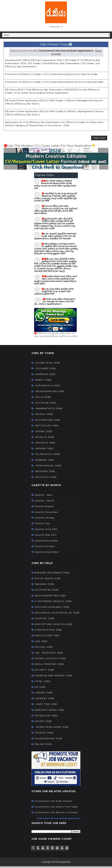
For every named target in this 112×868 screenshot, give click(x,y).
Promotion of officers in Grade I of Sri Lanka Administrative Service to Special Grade (54, 82)
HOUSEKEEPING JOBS (48, 740)
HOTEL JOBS (42, 683)
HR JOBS (40, 689)
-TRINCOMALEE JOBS (48, 468)
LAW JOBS (41, 643)
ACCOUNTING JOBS (47, 592)
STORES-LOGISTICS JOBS (50, 660)
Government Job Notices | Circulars (56, 814)
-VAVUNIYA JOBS (45, 445)
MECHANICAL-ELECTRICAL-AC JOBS (57, 615)
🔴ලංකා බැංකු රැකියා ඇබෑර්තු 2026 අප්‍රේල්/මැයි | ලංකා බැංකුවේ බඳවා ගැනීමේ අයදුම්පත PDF (54, 293)
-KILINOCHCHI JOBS (47, 456)
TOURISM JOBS (44, 735)
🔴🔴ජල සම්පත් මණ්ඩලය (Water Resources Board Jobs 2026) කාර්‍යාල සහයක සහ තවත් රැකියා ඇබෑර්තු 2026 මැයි (55, 186)
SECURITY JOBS (44, 672)
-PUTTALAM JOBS (45, 405)
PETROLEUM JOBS (46, 718)
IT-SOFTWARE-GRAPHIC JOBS (53, 603)
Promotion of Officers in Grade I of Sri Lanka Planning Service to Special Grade (51, 74)
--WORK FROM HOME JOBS (52, 729)
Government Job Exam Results (53, 803)
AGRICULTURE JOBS (47, 637)
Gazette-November (46, 542)
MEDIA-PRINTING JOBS (49, 666)
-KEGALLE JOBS (44, 439)
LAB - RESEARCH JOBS (49, 655)
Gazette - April (43, 497)
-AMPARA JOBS (44, 450)
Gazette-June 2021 (46, 531)
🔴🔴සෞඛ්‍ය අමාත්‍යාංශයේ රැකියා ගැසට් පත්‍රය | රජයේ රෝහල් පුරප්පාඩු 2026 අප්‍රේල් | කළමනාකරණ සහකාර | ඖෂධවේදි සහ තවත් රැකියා (56, 282)
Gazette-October (45, 548)
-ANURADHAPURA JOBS (49, 393)
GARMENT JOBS (44, 700)
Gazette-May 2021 (45, 537)
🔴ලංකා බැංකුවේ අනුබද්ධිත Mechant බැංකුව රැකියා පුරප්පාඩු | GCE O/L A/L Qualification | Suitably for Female (55, 238)
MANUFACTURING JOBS (49, 712)
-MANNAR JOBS (44, 462)
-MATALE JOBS (44, 416)
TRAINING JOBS (44, 586)
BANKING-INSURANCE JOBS (52, 575)
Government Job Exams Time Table (56, 809)
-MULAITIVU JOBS (46, 479)
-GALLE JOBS (43, 399)
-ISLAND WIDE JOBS (47, 365)
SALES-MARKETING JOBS (50, 598)
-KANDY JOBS (43, 382)
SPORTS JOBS (43, 723)
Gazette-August (44, 508)
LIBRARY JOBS (44, 695)
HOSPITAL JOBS (45, 620)
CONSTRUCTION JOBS (48, 632)
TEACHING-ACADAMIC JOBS (52, 609)
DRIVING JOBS (44, 649)
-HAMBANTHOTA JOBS (48, 410)
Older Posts (99, 139)
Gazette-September (47, 554)
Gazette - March (44, 503)
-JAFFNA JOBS (43, 433)
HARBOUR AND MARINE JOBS (53, 678)
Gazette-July (42, 525)
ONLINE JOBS (43, 746)
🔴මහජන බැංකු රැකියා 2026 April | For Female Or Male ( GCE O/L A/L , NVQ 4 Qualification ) (55, 303)
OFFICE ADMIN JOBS (48, 580)
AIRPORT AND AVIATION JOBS (54, 626)
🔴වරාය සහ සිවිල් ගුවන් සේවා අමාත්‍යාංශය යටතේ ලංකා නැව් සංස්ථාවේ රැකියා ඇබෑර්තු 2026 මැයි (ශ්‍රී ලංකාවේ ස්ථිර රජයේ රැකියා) (56, 212)
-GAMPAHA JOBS (45, 376)
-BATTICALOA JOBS (46, 428)
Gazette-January (45, 520)
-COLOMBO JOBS (45, 370)
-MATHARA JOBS (45, 473)
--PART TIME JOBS (46, 706)
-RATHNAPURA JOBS (47, 422)
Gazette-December (46, 514)
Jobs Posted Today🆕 (56, 44)
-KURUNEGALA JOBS (47, 388)
